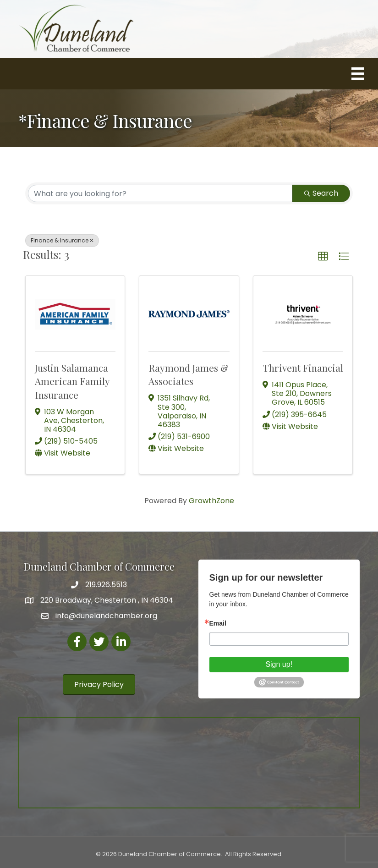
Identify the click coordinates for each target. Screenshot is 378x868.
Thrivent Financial (303, 368)
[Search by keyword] (160, 193)
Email (218, 623)
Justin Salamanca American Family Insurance (72, 381)
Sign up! (279, 664)
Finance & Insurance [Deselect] (62, 240)
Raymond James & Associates (189, 374)
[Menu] (358, 74)
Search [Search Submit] (321, 193)
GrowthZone (211, 501)
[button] (323, 257)
